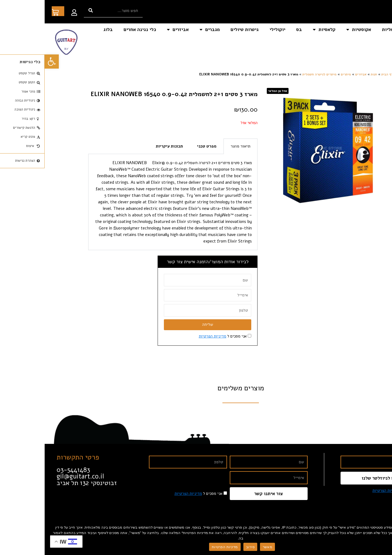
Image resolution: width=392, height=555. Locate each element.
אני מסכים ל (178, 336)
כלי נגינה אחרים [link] (95, 30)
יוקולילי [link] (233, 30)
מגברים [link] (165, 30)
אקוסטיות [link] (314, 30)
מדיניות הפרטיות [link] (168, 336)
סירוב (206, 547)
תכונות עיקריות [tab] (125, 146)
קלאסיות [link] (279, 30)
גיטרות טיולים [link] (200, 30)
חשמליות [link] (346, 30)
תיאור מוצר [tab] (196, 146)
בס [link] (254, 30)
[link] (7, 62)
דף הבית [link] (374, 30)
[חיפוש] (46, 10)
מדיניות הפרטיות (180, 547)
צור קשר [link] (375, 42)
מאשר (223, 547)
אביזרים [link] (133, 30)
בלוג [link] (63, 30)
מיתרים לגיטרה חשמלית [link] (275, 74)
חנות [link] (329, 74)
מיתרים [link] (301, 74)
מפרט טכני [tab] (162, 146)
